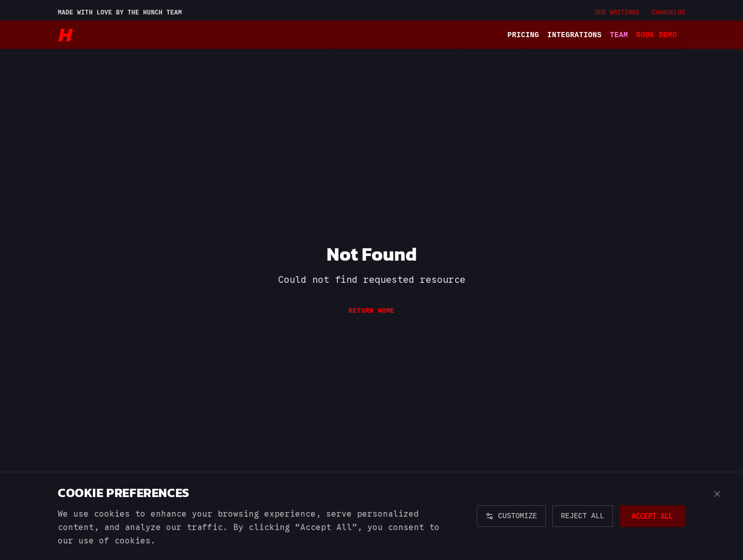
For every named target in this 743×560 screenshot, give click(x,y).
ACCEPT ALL (652, 516)
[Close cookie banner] (717, 494)
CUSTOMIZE (511, 516)
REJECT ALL (583, 516)
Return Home (371, 311)
